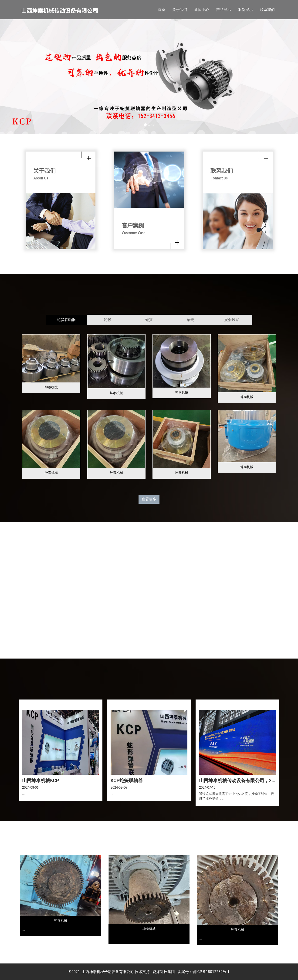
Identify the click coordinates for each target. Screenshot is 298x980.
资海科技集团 (164, 972)
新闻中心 (202, 10)
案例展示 (245, 10)
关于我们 (180, 10)
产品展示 (223, 10)
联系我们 (267, 10)
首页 (162, 10)
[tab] (66, 320)
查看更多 (149, 499)
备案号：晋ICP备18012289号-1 (203, 972)
